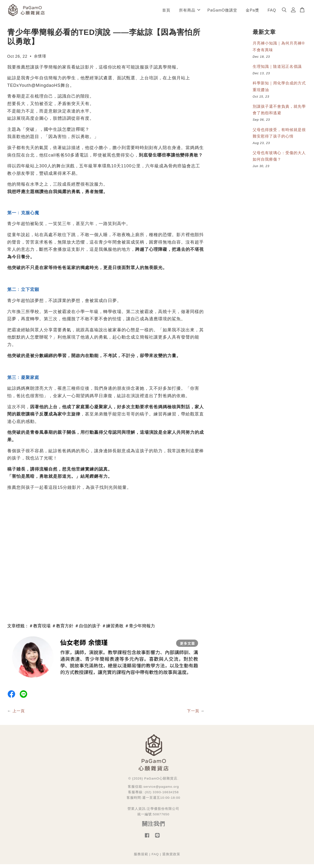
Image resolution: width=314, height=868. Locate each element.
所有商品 (190, 12)
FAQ (272, 12)
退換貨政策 (171, 858)
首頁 (166, 12)
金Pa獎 (252, 12)
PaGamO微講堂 (222, 12)
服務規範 (141, 858)
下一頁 (193, 715)
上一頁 (19, 715)
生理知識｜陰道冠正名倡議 (277, 70)
